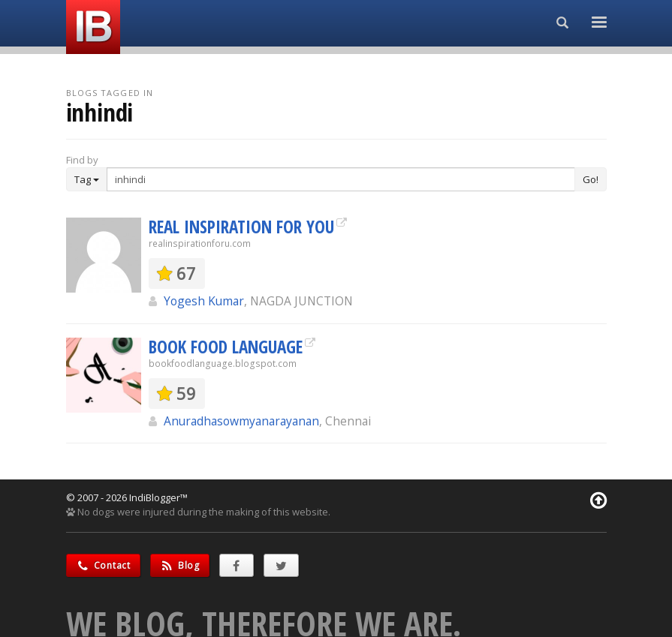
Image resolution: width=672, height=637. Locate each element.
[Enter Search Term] (341, 179)
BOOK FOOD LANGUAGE (226, 347)
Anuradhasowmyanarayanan (241, 421)
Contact (103, 565)
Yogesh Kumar (204, 301)
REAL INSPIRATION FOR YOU (241, 227)
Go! (591, 179)
